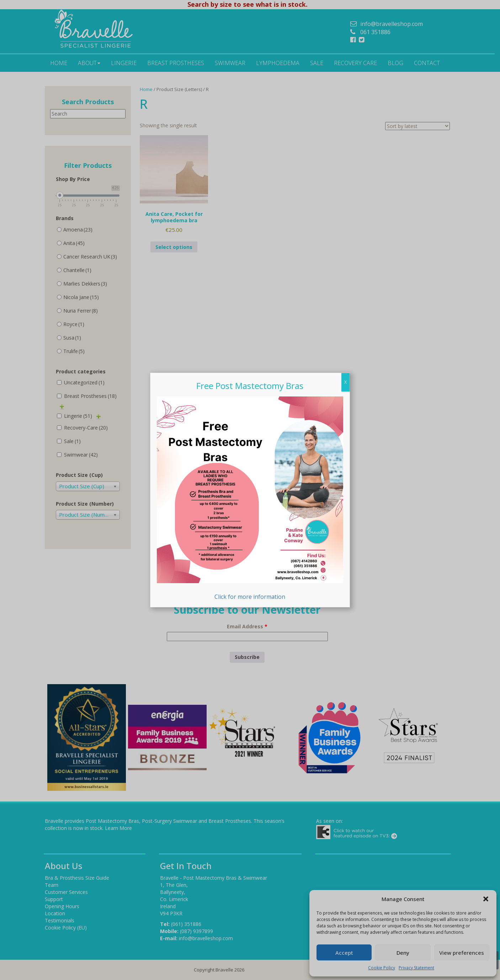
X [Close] (345, 382)
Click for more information (250, 498)
